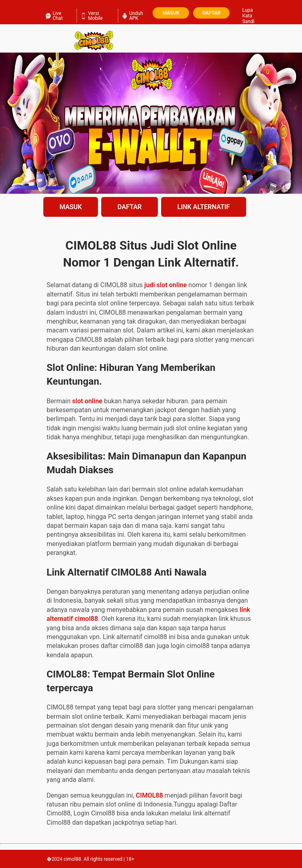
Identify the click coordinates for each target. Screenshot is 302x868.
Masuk (171, 13)
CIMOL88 (150, 795)
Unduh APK (133, 15)
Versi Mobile (92, 15)
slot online (87, 401)
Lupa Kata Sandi (248, 16)
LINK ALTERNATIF (204, 207)
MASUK (71, 207)
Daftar (212, 13)
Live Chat (54, 15)
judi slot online (166, 285)
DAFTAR (130, 207)
